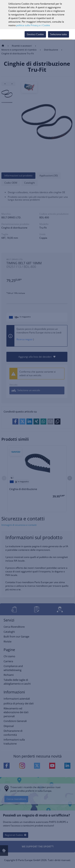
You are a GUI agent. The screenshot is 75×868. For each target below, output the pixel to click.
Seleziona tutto (58, 34)
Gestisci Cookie (35, 34)
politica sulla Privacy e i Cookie (33, 25)
